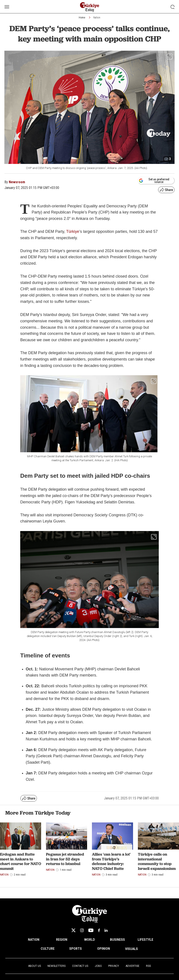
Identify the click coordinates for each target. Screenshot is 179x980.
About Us (35, 966)
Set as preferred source (154, 181)
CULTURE (48, 949)
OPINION (104, 949)
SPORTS (76, 949)
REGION (62, 940)
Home (82, 18)
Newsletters (57, 966)
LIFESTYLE (145, 940)
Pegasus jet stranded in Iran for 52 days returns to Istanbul (65, 859)
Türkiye (72, 232)
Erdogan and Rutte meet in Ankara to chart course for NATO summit (21, 861)
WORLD (90, 940)
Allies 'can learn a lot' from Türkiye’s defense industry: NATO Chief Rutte (111, 861)
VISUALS (132, 949)
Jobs (98, 966)
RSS (148, 966)
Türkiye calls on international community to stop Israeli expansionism (157, 861)
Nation (97, 18)
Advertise (132, 966)
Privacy (114, 966)
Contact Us (80, 966)
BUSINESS (117, 940)
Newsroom (17, 182)
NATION (34, 940)
